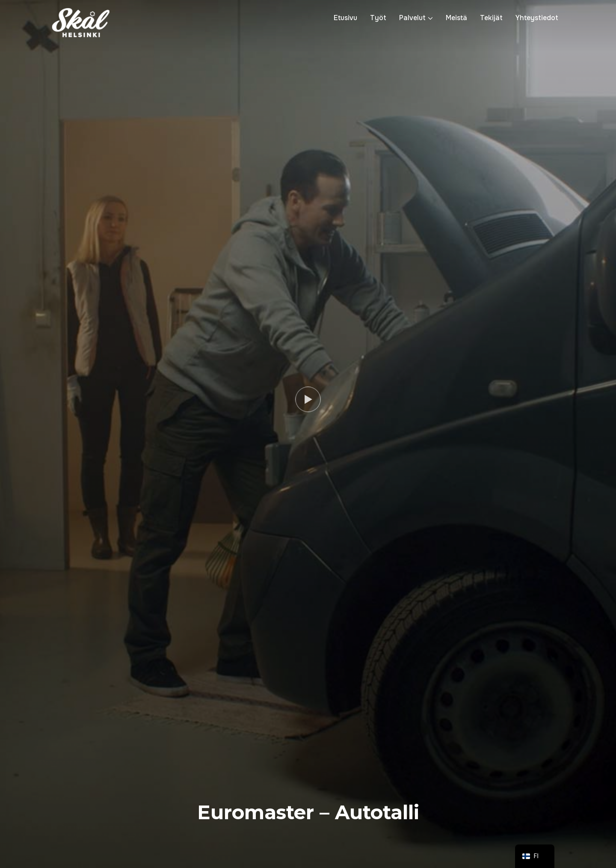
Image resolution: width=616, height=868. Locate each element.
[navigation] (535, 856)
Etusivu (345, 18)
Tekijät (491, 18)
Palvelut (412, 18)
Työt (378, 18)
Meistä (456, 18)
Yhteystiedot (537, 18)
